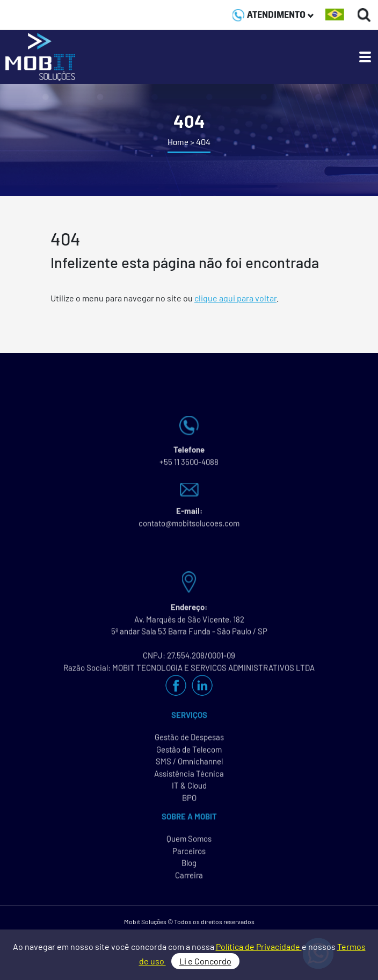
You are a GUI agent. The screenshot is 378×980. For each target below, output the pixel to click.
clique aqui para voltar (235, 298)
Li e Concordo (205, 961)
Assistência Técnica (189, 779)
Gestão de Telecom (189, 754)
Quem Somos (189, 844)
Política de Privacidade (259, 946)
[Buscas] (364, 15)
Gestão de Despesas (189, 743)
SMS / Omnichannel (189, 767)
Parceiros (189, 856)
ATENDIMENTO (273, 15)
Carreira (189, 880)
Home (178, 142)
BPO (189, 803)
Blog (189, 868)
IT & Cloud (189, 791)
